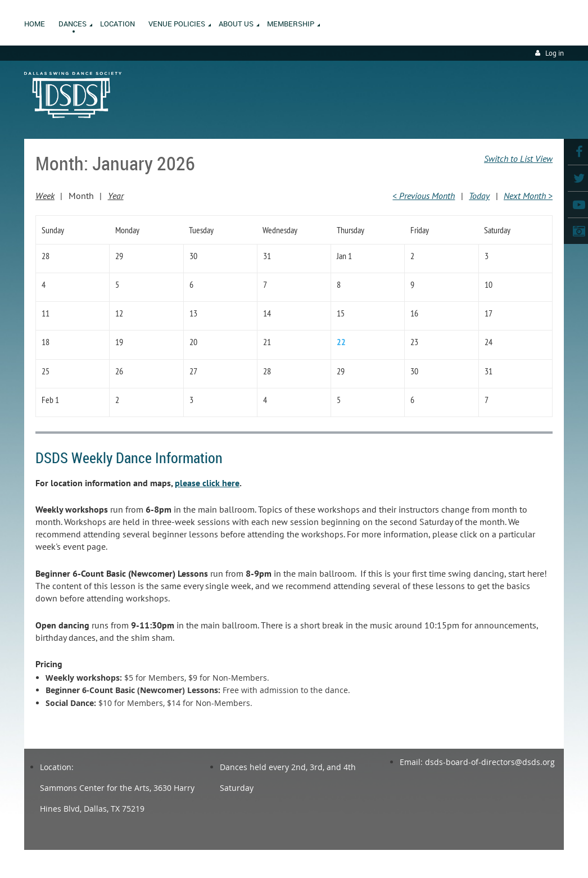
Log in (555, 53)
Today (479, 196)
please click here (207, 483)
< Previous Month (424, 196)
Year (116, 196)
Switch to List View (518, 159)
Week (45, 196)
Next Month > (528, 196)
